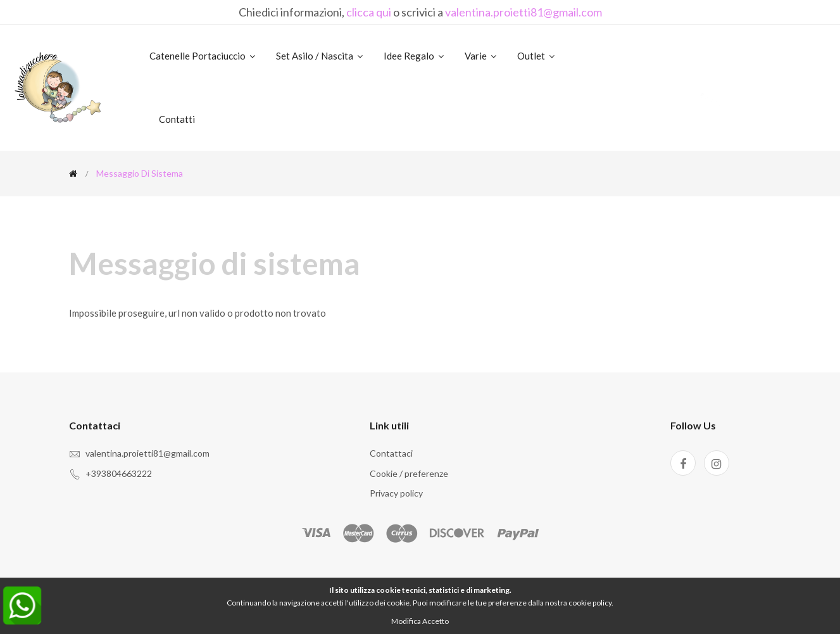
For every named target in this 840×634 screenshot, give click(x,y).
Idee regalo (415, 56)
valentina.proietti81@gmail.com (523, 12)
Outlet (537, 56)
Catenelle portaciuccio (203, 56)
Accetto (436, 621)
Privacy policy (396, 493)
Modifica (406, 621)
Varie (481, 56)
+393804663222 (119, 473)
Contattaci (391, 453)
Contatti (177, 119)
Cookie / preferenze (409, 473)
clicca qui (369, 12)
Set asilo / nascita (320, 56)
